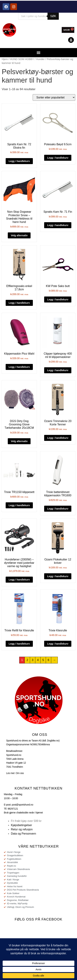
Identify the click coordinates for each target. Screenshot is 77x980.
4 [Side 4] (38, 660)
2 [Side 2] (27, 660)
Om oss (20, 773)
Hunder (40, 59)
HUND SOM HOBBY (22, 59)
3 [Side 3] (33, 660)
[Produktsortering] (54, 97)
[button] (39, 53)
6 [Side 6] (48, 660)
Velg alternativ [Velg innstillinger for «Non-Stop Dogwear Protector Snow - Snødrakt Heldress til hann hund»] (19, 235)
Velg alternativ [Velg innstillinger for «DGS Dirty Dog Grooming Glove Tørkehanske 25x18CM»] (19, 441)
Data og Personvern (23, 834)
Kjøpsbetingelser (21, 825)
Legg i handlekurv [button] (19, 161)
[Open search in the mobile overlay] (38, 16)
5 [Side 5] (43, 660)
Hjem (5, 59)
